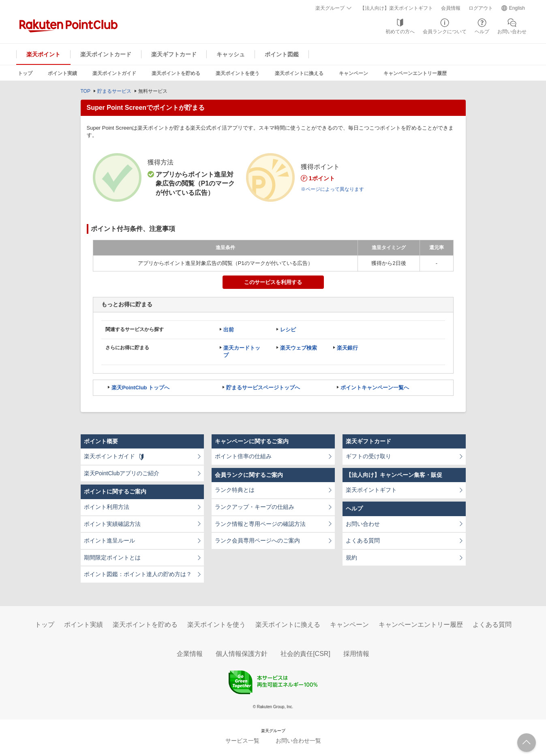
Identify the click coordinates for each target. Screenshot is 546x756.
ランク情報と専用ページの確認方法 (260, 524)
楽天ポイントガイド (114, 73)
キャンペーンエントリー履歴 (415, 73)
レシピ (288, 330)
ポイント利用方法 (107, 507)
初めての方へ (400, 32)
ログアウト (481, 8)
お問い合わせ (512, 32)
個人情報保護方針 (242, 654)
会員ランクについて (445, 32)
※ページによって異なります (332, 189)
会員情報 (451, 8)
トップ (25, 73)
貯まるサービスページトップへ (263, 388)
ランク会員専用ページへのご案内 (257, 540)
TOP (86, 91)
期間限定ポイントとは (112, 557)
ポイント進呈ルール (109, 540)
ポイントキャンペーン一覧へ (375, 388)
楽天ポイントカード (106, 54)
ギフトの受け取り (368, 456)
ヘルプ (482, 32)
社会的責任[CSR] (305, 654)
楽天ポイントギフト (371, 490)
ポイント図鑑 (282, 54)
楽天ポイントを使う (238, 73)
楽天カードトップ (242, 351)
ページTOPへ (527, 743)
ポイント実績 (62, 73)
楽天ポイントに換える (299, 73)
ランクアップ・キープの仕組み (255, 507)
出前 (229, 330)
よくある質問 (363, 540)
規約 (351, 557)
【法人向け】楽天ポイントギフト (396, 8)
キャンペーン (353, 73)
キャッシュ (231, 54)
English (517, 8)
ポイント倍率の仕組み (243, 456)
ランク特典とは (235, 490)
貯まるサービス (114, 91)
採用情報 (356, 654)
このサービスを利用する (273, 282)
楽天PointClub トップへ (140, 388)
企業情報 (190, 654)
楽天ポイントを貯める (176, 73)
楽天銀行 (347, 348)
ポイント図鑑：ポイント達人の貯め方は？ (138, 574)
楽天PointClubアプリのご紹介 (122, 473)
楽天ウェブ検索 (299, 348)
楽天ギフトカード (174, 54)
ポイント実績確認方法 (112, 524)
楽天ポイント (43, 54)
